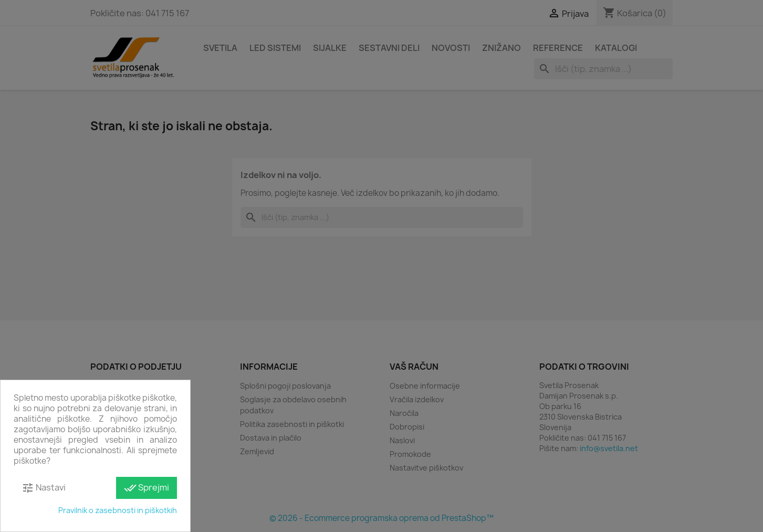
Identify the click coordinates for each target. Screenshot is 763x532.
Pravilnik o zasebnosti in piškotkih (118, 510)
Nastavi (44, 488)
